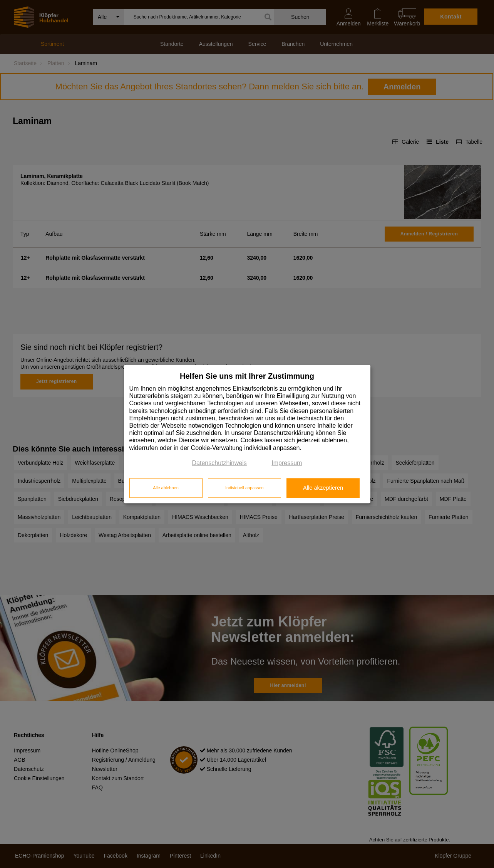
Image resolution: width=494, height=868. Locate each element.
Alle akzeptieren (323, 488)
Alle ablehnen (166, 488)
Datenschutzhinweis (219, 463)
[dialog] (247, 434)
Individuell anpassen (244, 488)
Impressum (287, 463)
